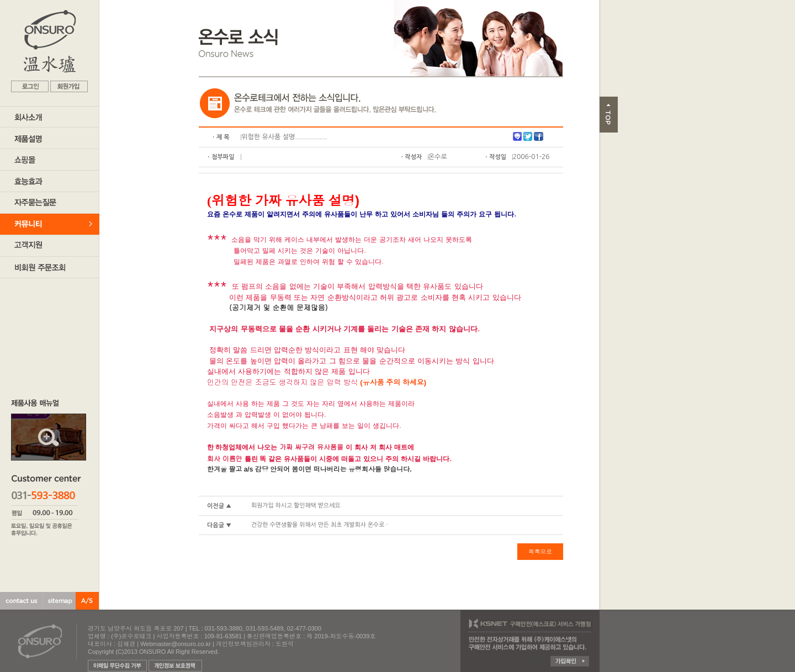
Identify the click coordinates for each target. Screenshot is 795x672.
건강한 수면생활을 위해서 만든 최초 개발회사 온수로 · (320, 525)
